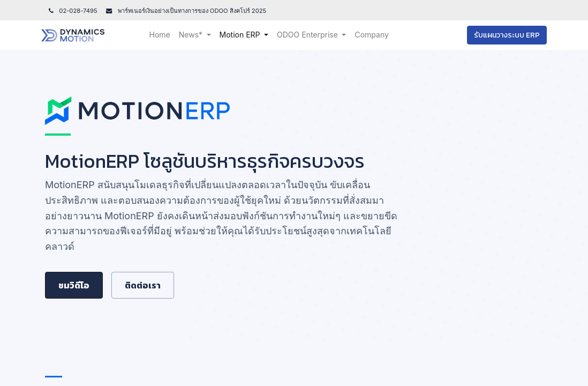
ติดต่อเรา (143, 285)
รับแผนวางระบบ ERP (503, 35)
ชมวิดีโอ (74, 285)
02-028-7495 (72, 11)
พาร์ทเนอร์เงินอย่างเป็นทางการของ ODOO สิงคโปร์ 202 (190, 11)
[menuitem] (164, 35)
